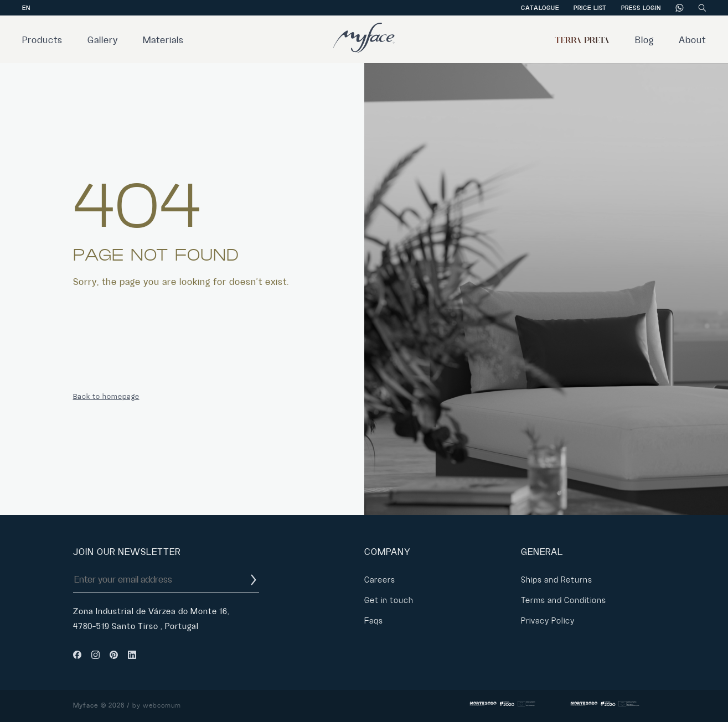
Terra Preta (582, 40)
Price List (590, 8)
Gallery (103, 40)
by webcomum (157, 706)
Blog (644, 40)
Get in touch (389, 600)
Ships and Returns (557, 580)
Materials (163, 40)
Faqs (374, 621)
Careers (380, 580)
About (692, 40)
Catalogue (540, 8)
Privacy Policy (548, 621)
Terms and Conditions (564, 600)
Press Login (641, 8)
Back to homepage (106, 397)
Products (42, 40)
